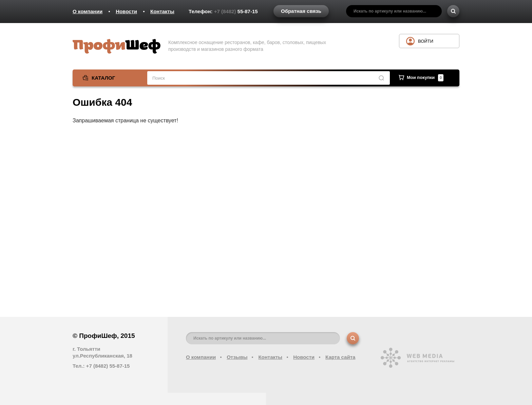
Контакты (162, 11)
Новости (126, 11)
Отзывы (237, 357)
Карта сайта (340, 357)
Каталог (103, 78)
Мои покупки (425, 77)
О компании (88, 11)
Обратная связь (301, 11)
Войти (426, 41)
